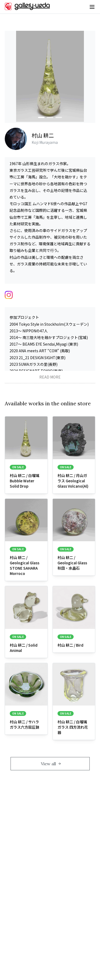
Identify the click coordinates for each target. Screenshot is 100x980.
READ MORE (50, 377)
